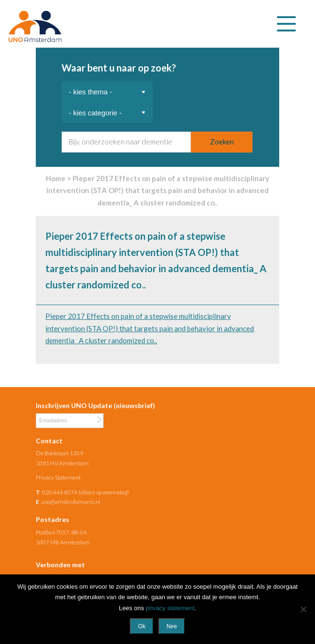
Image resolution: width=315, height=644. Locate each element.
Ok (142, 626)
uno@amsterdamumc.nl (71, 502)
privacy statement (170, 608)
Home (56, 178)
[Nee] (303, 609)
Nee (172, 626)
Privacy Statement (58, 477)
